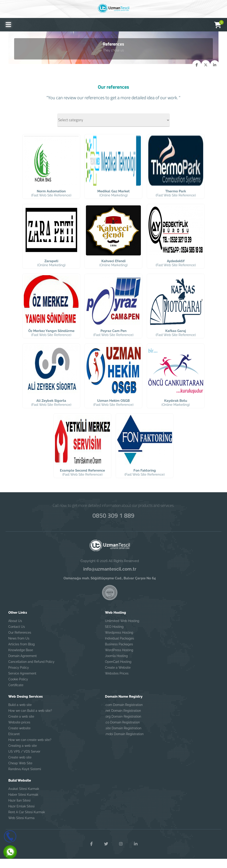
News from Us (19, 647)
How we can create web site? (30, 749)
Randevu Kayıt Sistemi (25, 778)
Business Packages (119, 653)
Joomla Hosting (116, 665)
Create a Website (118, 677)
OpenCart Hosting (118, 671)
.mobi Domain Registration (124, 743)
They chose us (113, 50)
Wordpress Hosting (119, 642)
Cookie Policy (18, 688)
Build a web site (20, 714)
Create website (19, 737)
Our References (20, 642)
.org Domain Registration (123, 725)
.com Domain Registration (124, 714)
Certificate (16, 694)
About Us (15, 630)
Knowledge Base (21, 659)
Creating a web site (23, 755)
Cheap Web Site (20, 772)
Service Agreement (22, 682)
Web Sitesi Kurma (21, 827)
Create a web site (21, 725)
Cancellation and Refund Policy (31, 671)
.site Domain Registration (123, 737)
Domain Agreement (23, 665)
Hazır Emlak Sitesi (21, 815)
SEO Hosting (114, 636)
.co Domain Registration (122, 731)
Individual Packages (120, 647)
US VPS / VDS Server (24, 760)
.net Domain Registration (123, 720)
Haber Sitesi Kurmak (23, 804)
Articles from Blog (22, 653)
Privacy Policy (19, 677)
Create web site (20, 766)
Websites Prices (117, 682)
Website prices (19, 731)
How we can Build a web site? (30, 720)
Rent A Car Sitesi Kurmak (27, 821)
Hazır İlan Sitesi (19, 809)
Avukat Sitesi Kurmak (24, 798)
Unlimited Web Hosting (122, 630)
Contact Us (17, 636)
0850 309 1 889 (113, 524)
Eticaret (14, 743)
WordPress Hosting (119, 659)
